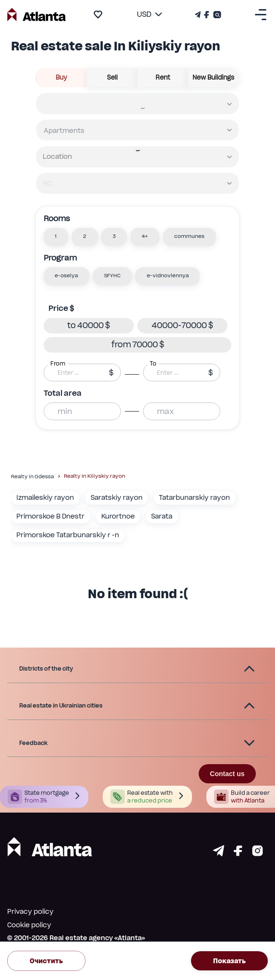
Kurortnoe (118, 516)
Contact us (227, 774)
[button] (56, 237)
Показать (229, 961)
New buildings (214, 78)
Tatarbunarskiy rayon (194, 497)
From (58, 363)
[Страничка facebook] (238, 854)
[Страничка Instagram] (216, 15)
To (153, 363)
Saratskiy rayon (117, 497)
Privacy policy (30, 911)
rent (163, 78)
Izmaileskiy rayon (45, 497)
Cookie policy (29, 925)
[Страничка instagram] (257, 854)
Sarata (162, 516)
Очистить (46, 961)
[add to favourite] (98, 14)
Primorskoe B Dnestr (50, 516)
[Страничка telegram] (219, 854)
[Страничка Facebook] (207, 15)
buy (61, 78)
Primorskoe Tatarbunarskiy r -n (68, 535)
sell (112, 78)
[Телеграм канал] (199, 15)
